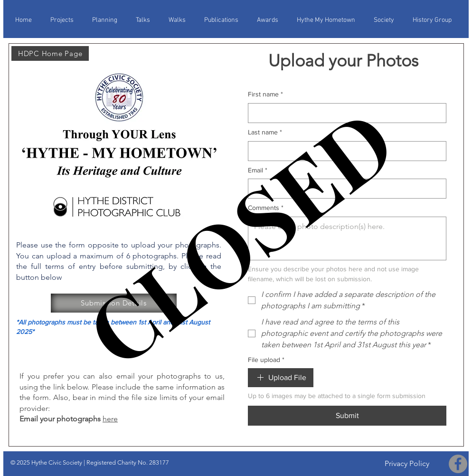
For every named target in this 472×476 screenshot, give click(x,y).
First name (265, 95)
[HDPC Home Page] (50, 53)
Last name (265, 133)
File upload (266, 360)
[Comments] (347, 238)
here (110, 419)
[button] (180, 16)
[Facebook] (458, 464)
